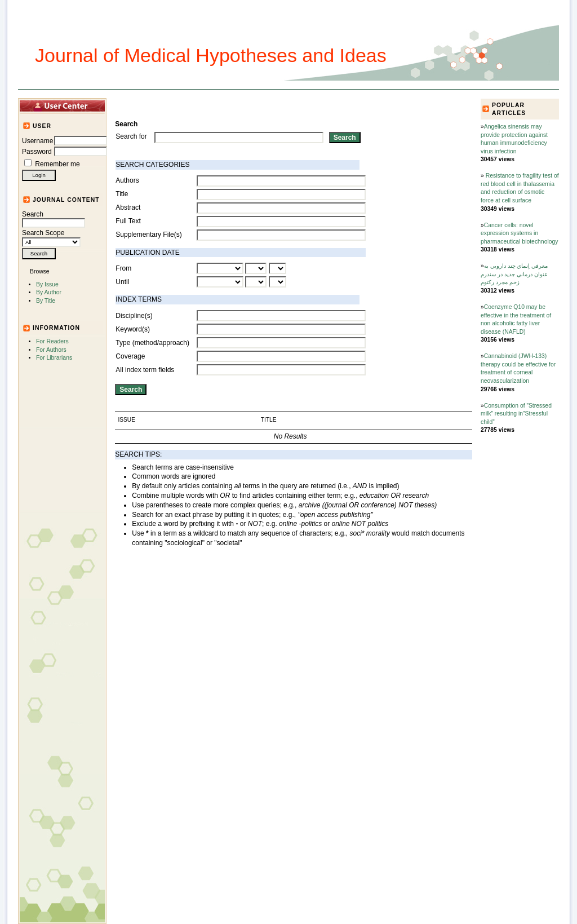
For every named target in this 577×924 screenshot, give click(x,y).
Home (134, 105)
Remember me (57, 164)
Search (54, 219)
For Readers (52, 341)
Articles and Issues (185, 105)
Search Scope (51, 237)
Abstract (128, 207)
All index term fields (145, 370)
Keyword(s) (133, 329)
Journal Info (249, 105)
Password (37, 152)
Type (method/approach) (152, 343)
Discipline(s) (134, 316)
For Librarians (54, 358)
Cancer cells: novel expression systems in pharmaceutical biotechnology (519, 233)
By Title (46, 301)
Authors (127, 180)
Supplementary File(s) (148, 235)
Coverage (130, 356)
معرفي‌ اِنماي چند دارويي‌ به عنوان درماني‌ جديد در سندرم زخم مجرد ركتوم (514, 274)
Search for (131, 136)
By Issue (47, 284)
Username (37, 141)
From (123, 268)
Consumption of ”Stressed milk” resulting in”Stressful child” (516, 414)
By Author (49, 292)
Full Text (128, 221)
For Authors (51, 350)
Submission (298, 105)
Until (122, 282)
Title (122, 194)
